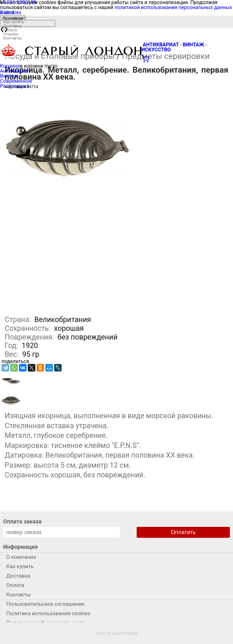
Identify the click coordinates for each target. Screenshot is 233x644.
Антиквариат (15, 71)
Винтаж (9, 76)
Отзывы (11, 34)
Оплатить (183, 532)
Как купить (14, 22)
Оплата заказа (22, 521)
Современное (16, 81)
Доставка (12, 26)
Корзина (10, 66)
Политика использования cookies (48, 613)
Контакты (13, 38)
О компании (15, 18)
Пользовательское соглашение (45, 604)
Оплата (10, 30)
